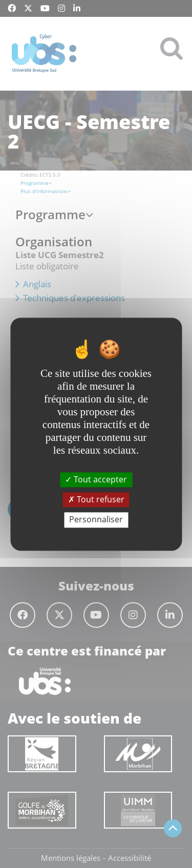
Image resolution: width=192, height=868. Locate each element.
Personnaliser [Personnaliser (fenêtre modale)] (96, 520)
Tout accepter (96, 479)
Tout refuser (96, 500)
